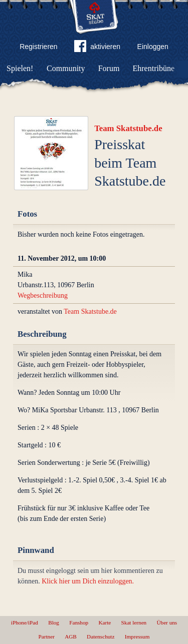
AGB (71, 636)
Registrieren (38, 47)
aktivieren (97, 48)
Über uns (167, 622)
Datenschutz (101, 636)
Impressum (137, 636)
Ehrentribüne (154, 68)
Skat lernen (134, 622)
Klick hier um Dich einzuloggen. (88, 581)
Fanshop (79, 622)
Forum (109, 68)
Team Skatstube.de (128, 128)
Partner (47, 636)
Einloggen (153, 47)
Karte (105, 622)
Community (66, 68)
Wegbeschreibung (43, 295)
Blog (54, 622)
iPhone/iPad (25, 622)
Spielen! (20, 68)
